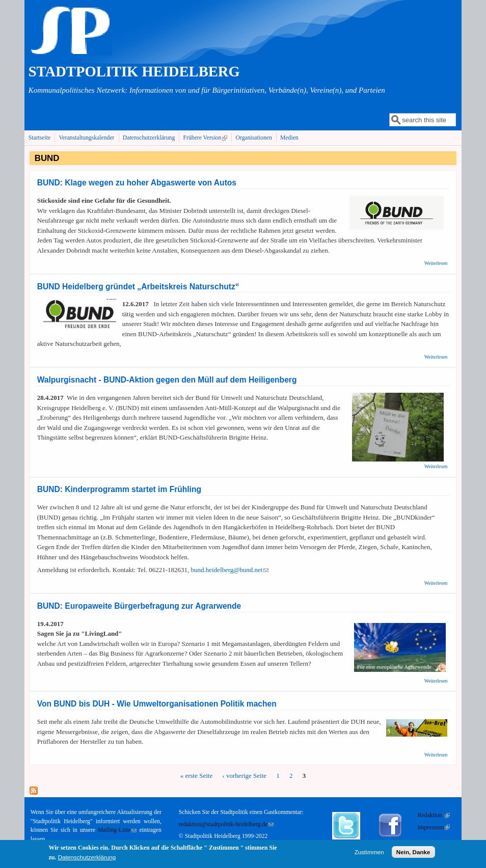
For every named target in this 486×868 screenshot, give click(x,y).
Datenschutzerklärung (149, 138)
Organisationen (254, 138)
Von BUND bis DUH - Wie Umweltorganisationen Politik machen (157, 704)
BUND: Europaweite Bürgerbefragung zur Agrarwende (139, 606)
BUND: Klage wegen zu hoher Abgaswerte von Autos (137, 183)
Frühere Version (207, 138)
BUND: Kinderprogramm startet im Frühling (119, 489)
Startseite (40, 138)
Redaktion (434, 815)
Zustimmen (369, 853)
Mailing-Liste (117, 830)
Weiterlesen (436, 263)
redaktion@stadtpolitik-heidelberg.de (226, 824)
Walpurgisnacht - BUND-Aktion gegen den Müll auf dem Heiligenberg (167, 380)
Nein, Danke (413, 853)
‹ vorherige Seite (244, 776)
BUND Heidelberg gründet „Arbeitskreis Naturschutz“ (138, 287)
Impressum (434, 828)
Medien (289, 138)
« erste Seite (197, 776)
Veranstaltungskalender (86, 138)
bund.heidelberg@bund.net (229, 570)
